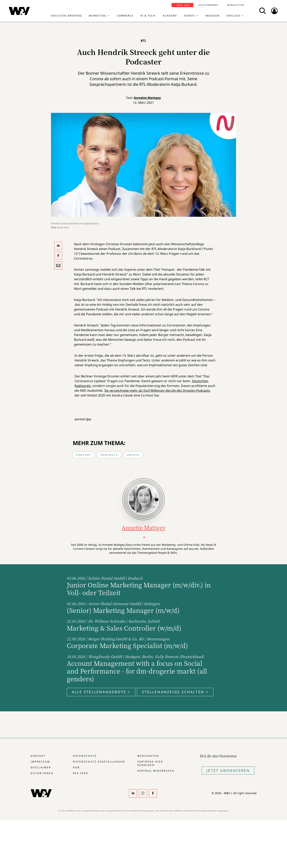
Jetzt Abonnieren (228, 770)
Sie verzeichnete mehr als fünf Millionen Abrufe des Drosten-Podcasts (157, 391)
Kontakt (38, 756)
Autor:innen (42, 773)
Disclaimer (41, 767)
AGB (76, 767)
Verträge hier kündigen (150, 763)
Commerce (125, 16)
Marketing (98, 16)
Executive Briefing (66, 16)
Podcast (84, 455)
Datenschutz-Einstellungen (99, 762)
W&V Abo (183, 5)
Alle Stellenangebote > (101, 692)
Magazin (213, 16)
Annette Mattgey (147, 98)
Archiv (133, 455)
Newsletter (236, 5)
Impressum (40, 762)
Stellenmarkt (208, 5)
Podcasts (109, 455)
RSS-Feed (81, 773)
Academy (170, 16)
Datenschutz (85, 756)
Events (190, 16)
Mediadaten (148, 756)
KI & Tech (148, 16)
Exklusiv (234, 16)
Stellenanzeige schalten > (175, 692)
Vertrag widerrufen (156, 771)
